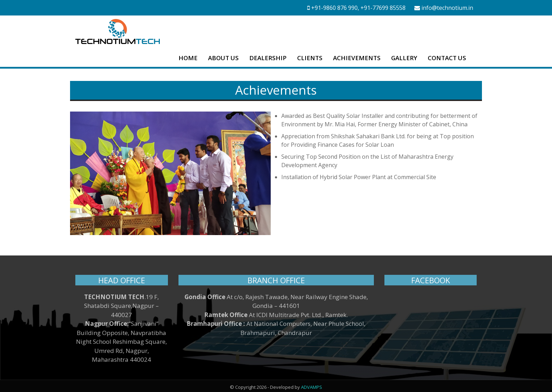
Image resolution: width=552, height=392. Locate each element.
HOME (188, 58)
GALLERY (404, 58)
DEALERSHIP (268, 58)
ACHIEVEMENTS (357, 58)
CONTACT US (447, 58)
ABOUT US (223, 58)
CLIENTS (310, 58)
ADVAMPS (312, 385)
